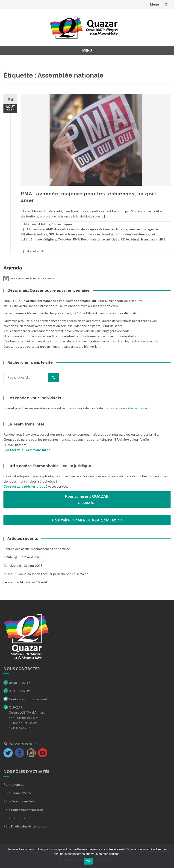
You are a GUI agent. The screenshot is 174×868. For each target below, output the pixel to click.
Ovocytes (65, 239)
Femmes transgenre (143, 229)
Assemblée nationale (69, 229)
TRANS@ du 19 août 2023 (22, 557)
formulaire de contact (134, 408)
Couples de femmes (100, 229)
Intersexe (93, 234)
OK (88, 861)
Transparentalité (153, 239)
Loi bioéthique (31, 239)
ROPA (125, 239)
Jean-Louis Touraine (116, 234)
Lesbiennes (141, 234)
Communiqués (62, 224)
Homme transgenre (70, 234)
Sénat (135, 239)
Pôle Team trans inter (20, 801)
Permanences (14, 784)
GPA (52, 234)
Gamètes (41, 234)
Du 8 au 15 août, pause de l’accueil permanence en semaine (46, 574)
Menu (155, 4)
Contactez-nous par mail (25, 699)
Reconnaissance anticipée (100, 239)
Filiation (27, 234)
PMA (76, 239)
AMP (49, 229)
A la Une (44, 224)
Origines (50, 239)
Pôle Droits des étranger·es (25, 826)
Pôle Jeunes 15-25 (17, 793)
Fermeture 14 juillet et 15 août (25, 582)
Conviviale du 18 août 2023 (23, 566)
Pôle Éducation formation (23, 810)
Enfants (122, 229)
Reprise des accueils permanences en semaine (37, 549)
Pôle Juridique (14, 818)
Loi (153, 234)
